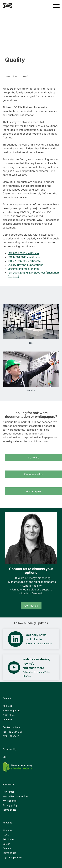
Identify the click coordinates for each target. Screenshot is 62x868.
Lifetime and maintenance (23, 269)
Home (8, 76)
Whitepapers (34, 491)
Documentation (34, 474)
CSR (5, 757)
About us (7, 830)
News (6, 835)
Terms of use (9, 810)
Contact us (31, 606)
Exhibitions (8, 839)
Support (17, 76)
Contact (7, 848)
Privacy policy (10, 805)
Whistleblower (10, 801)
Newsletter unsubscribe (15, 796)
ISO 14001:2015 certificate (24, 257)
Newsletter (8, 792)
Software (34, 457)
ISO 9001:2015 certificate (23, 253)
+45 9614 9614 (15, 732)
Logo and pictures (12, 857)
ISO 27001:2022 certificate (24, 261)
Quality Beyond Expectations (25, 265)
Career (6, 844)
